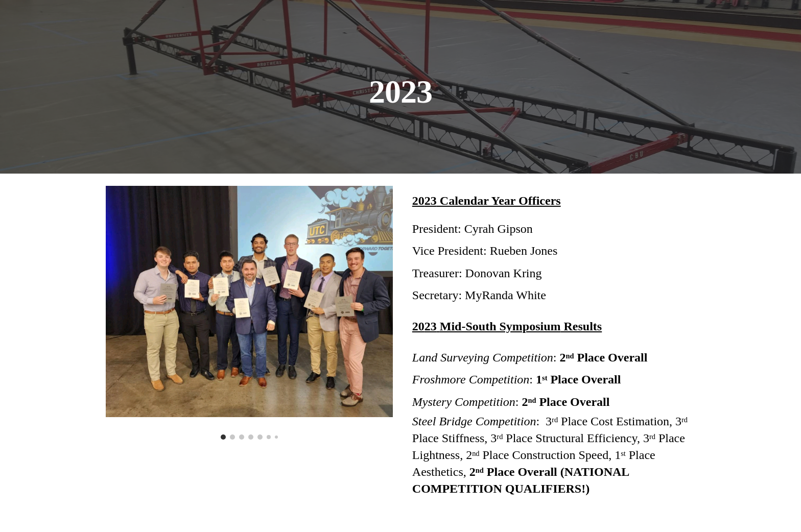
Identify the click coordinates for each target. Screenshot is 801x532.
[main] (400, 87)
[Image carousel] (249, 313)
